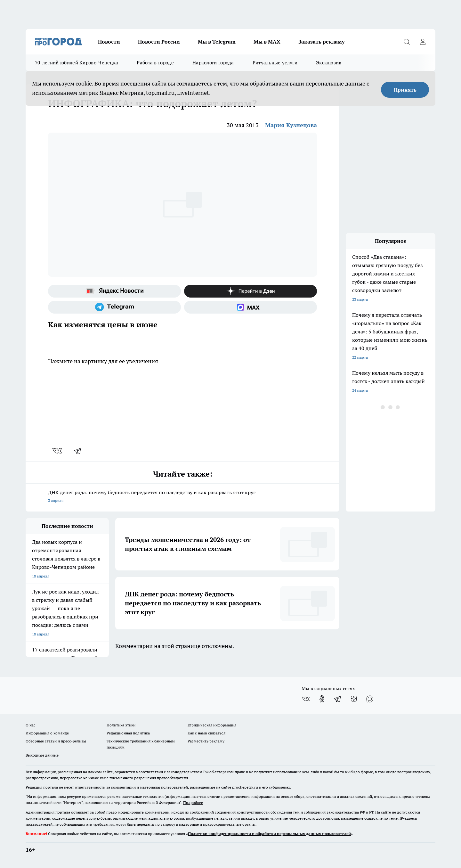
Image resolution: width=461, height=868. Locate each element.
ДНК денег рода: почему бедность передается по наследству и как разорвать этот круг (182, 497)
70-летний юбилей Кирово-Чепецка (77, 63)
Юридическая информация (212, 725)
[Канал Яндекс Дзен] (251, 291)
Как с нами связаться (206, 733)
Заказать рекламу (321, 42)
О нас (31, 725)
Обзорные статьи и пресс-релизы (56, 741)
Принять (405, 90)
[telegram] (80, 451)
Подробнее (193, 802)
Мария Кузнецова (291, 125)
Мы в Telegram (217, 42)
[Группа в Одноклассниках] (322, 699)
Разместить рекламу (206, 741)
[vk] (58, 451)
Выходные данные (42, 755)
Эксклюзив (329, 63)
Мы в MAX (267, 42)
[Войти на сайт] (423, 42)
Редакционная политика (128, 733)
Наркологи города (213, 63)
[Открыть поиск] (407, 42)
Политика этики (121, 725)
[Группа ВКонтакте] (306, 699)
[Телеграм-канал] (114, 307)
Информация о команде (47, 733)
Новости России (159, 42)
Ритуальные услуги (275, 63)
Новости (109, 42)
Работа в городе (155, 63)
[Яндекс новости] (114, 291)
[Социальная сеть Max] (251, 307)
